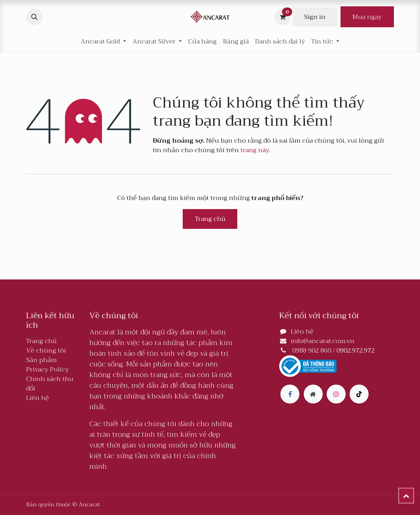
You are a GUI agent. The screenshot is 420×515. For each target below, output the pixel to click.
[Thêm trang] (313, 394)
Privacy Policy (47, 370)
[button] (34, 17)
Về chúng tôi (46, 351)
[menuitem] (202, 42)
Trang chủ (210, 219)
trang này (255, 150)
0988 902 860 (312, 351)
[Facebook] (290, 394)
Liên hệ (38, 398)
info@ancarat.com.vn (323, 341)
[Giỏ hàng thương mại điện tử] (283, 17)
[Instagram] (336, 394)
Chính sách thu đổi (50, 384)
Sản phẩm (42, 360)
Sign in (315, 17)
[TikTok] (359, 394)
